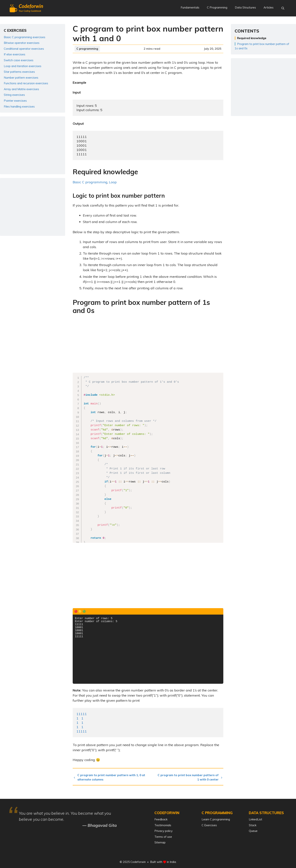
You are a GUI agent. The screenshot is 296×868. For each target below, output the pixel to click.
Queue (253, 831)
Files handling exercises (19, 106)
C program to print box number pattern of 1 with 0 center (188, 777)
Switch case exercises (19, 60)
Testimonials (163, 825)
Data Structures (245, 7)
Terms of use (163, 837)
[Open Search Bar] (283, 8)
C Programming (217, 7)
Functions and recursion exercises (26, 83)
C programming (87, 49)
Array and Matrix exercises (21, 89)
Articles (269, 7)
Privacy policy (163, 831)
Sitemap (160, 842)
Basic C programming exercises (25, 37)
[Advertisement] (148, 345)
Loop (113, 182)
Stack (253, 825)
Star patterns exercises (19, 72)
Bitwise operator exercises (22, 43)
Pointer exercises (15, 101)
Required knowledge (252, 38)
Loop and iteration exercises (23, 66)
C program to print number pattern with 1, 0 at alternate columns (113, 777)
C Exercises (209, 825)
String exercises (14, 95)
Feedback (161, 819)
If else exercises (15, 54)
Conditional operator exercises (24, 49)
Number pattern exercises (21, 78)
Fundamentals (190, 7)
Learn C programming (216, 819)
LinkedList (256, 819)
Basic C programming (90, 182)
